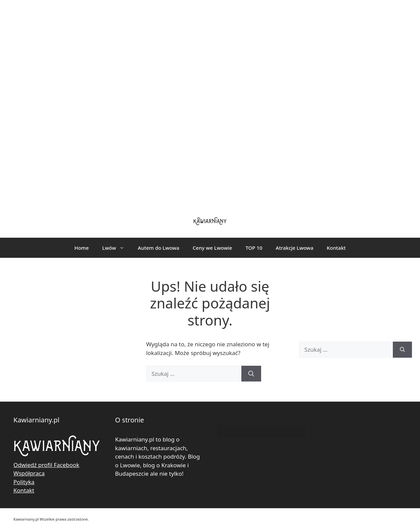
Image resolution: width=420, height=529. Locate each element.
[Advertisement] (210, 104)
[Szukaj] (251, 374)
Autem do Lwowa (159, 248)
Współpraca (29, 473)
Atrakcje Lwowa (295, 248)
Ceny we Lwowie (213, 248)
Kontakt (336, 248)
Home (82, 248)
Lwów (117, 248)
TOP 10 (254, 248)
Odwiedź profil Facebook (46, 465)
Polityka (24, 482)
